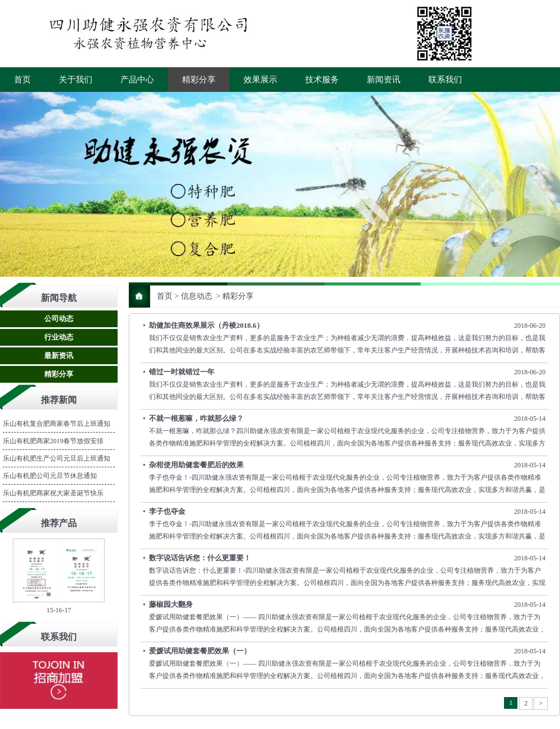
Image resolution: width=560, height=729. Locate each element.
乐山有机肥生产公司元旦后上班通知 (57, 458)
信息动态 (197, 296)
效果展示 (260, 80)
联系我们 (445, 80)
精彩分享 (199, 80)
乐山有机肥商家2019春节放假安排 (53, 441)
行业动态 (59, 337)
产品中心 (137, 80)
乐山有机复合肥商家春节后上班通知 (57, 424)
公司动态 (59, 319)
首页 (22, 80)
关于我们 (76, 80)
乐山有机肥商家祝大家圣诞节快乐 (53, 493)
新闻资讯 (384, 80)
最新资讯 (59, 356)
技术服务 (322, 80)
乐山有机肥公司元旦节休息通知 (50, 476)
